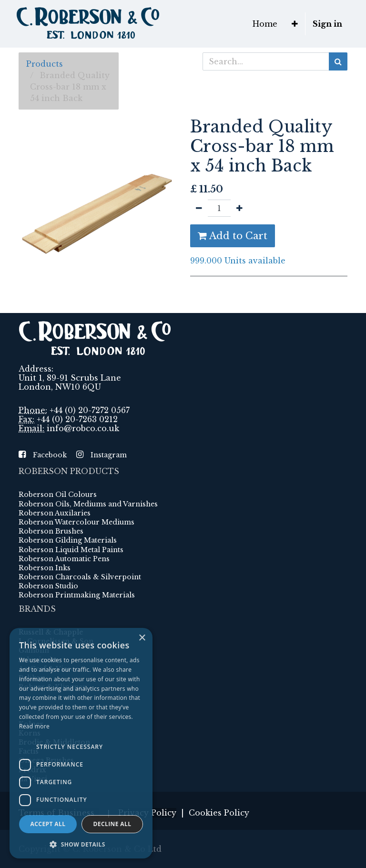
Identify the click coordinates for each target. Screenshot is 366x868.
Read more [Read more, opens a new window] (34, 726)
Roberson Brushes (51, 531)
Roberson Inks (45, 568)
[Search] (338, 61)
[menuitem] (265, 24)
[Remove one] (199, 208)
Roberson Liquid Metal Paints (71, 550)
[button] (295, 24)
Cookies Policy (219, 813)
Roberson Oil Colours (58, 495)
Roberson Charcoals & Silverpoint (80, 577)
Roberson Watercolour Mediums (76, 522)
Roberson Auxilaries (55, 513)
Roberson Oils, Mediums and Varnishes (88, 504)
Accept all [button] (48, 824)
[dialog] (81, 743)
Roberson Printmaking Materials (77, 595)
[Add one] (239, 208)
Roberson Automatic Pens (64, 559)
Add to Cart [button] (233, 236)
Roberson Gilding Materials (68, 540)
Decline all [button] (112, 824)
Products (45, 64)
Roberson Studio (48, 586)
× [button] (142, 638)
